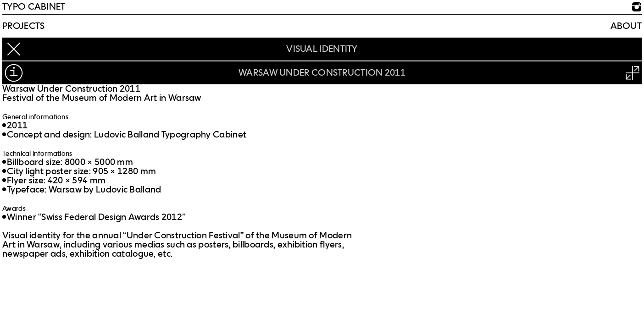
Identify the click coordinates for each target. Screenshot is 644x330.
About (626, 26)
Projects (23, 26)
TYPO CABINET (34, 7)
